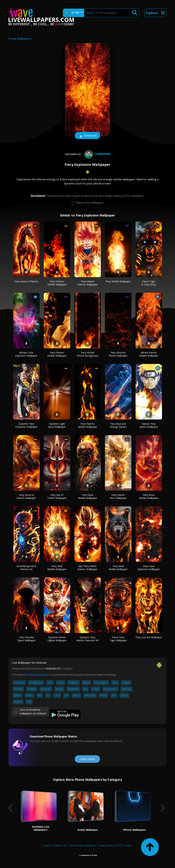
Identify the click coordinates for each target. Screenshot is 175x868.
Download (87, 136)
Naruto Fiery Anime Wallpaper (149, 425)
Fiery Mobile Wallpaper (118, 281)
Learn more (87, 759)
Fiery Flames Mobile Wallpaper (57, 283)
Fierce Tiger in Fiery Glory (149, 283)
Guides (128, 845)
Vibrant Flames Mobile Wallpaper (149, 354)
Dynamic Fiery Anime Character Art (88, 639)
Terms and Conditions (81, 845)
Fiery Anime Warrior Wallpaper (87, 283)
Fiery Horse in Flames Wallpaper (26, 496)
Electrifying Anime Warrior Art (26, 568)
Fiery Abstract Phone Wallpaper (118, 354)
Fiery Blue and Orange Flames (118, 425)
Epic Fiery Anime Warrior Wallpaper (87, 568)
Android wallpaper (38, 675)
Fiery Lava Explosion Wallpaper (149, 568)
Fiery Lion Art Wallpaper (149, 637)
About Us (60, 845)
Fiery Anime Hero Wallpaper (118, 496)
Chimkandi (97, 154)
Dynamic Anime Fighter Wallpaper (57, 639)
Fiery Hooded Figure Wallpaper (26, 639)
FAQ (119, 845)
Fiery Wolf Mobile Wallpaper (118, 568)
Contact (47, 845)
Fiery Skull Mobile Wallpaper (87, 496)
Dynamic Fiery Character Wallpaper (26, 425)
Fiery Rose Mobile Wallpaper (149, 496)
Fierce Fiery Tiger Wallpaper (118, 639)
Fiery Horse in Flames (26, 281)
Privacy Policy (105, 845)
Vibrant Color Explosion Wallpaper (26, 354)
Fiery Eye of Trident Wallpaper (57, 496)
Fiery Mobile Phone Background (87, 354)
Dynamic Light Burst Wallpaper (57, 425)
